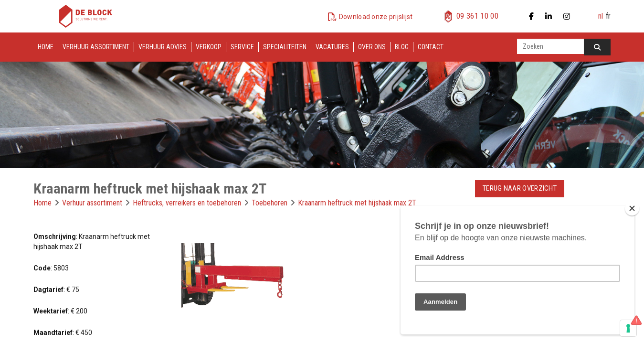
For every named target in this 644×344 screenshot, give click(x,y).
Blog (402, 47)
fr (608, 16)
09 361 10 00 (477, 16)
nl (601, 16)
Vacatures (332, 47)
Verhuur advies (163, 47)
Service (242, 47)
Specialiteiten (285, 47)
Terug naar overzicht (520, 188)
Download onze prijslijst (376, 17)
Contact (431, 47)
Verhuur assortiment (96, 47)
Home (46, 47)
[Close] (632, 208)
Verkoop (209, 47)
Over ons (372, 47)
